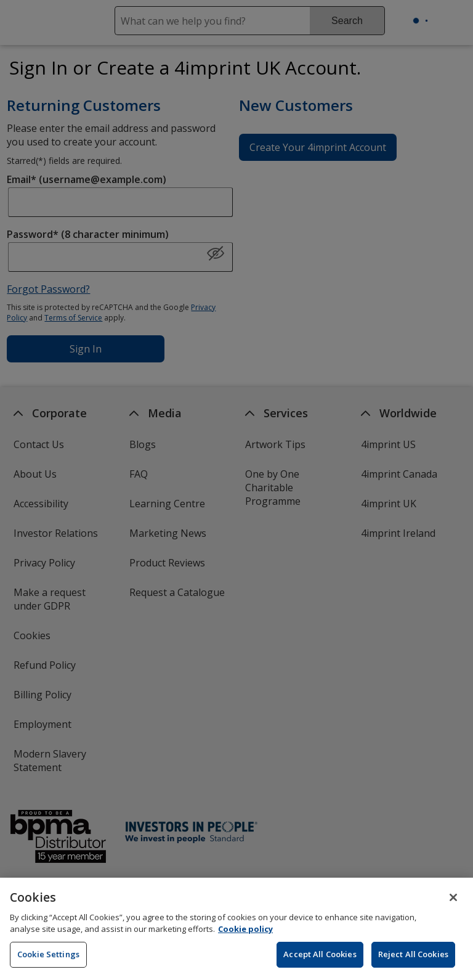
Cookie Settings (48, 964)
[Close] (453, 907)
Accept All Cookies (320, 964)
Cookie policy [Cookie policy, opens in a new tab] (245, 939)
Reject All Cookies (413, 964)
